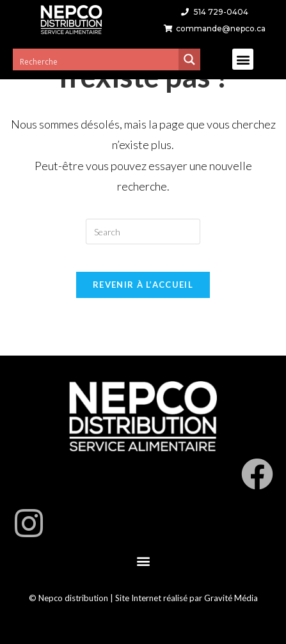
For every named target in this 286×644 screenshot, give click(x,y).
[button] (243, 59)
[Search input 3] (96, 61)
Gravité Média (231, 598)
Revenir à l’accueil (143, 285)
